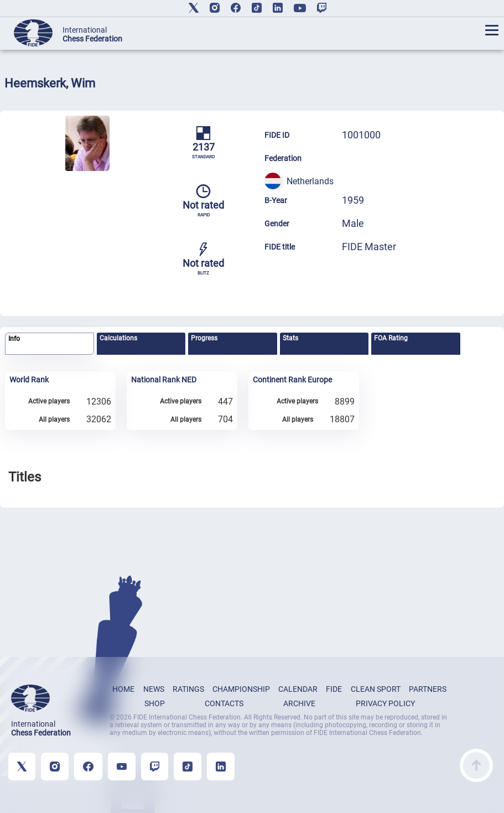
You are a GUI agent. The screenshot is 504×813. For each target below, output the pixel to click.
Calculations (118, 338)
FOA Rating (391, 338)
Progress (204, 338)
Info (14, 339)
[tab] (50, 344)
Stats (290, 338)
